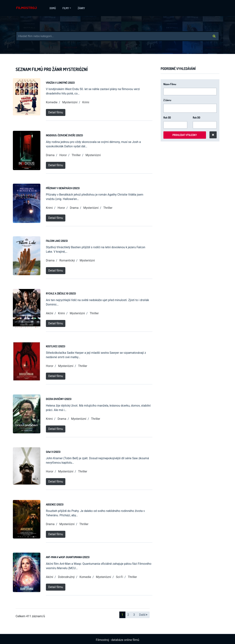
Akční (50, 313)
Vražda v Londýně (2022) (60, 83)
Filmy (66, 8)
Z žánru (167, 100)
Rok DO (197, 118)
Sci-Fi (119, 577)
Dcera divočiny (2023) (59, 399)
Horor (63, 155)
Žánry (81, 8)
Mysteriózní (70, 102)
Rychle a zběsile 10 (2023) (61, 293)
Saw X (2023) (53, 452)
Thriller (76, 155)
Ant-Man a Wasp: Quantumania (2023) (68, 557)
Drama (50, 155)
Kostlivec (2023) (56, 346)
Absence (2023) (55, 504)
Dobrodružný (66, 577)
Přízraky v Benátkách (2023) (63, 188)
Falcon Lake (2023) (57, 241)
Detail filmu (56, 112)
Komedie (52, 102)
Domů (53, 8)
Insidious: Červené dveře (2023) (64, 135)
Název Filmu (170, 84)
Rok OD (167, 118)
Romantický (67, 260)
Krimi (86, 102)
